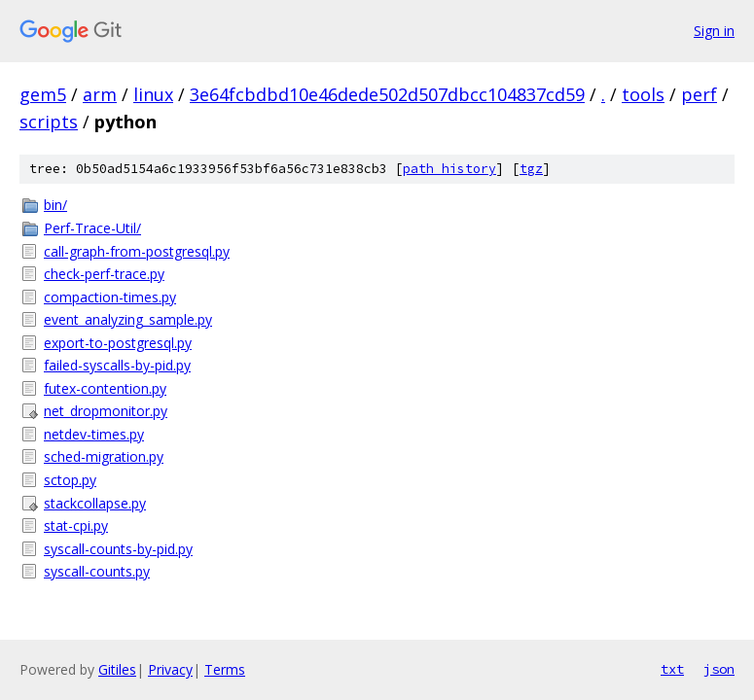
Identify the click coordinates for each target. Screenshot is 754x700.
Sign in (714, 31)
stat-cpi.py (76, 525)
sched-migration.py (104, 456)
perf (699, 94)
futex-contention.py (105, 388)
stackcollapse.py (95, 503)
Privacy (170, 669)
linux (153, 94)
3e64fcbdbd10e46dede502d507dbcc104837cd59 (387, 94)
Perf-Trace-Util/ (92, 228)
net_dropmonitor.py (106, 411)
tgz (531, 169)
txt (672, 669)
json (719, 669)
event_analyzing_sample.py (128, 319)
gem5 (43, 94)
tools (643, 94)
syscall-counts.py (97, 571)
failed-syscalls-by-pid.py (117, 365)
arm (100, 94)
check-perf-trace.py (104, 274)
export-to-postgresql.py (118, 343)
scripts (49, 122)
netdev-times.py (94, 434)
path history (449, 169)
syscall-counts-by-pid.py (118, 549)
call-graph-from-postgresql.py (137, 251)
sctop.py (70, 480)
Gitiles (117, 669)
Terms (225, 669)
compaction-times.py (110, 297)
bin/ (55, 205)
